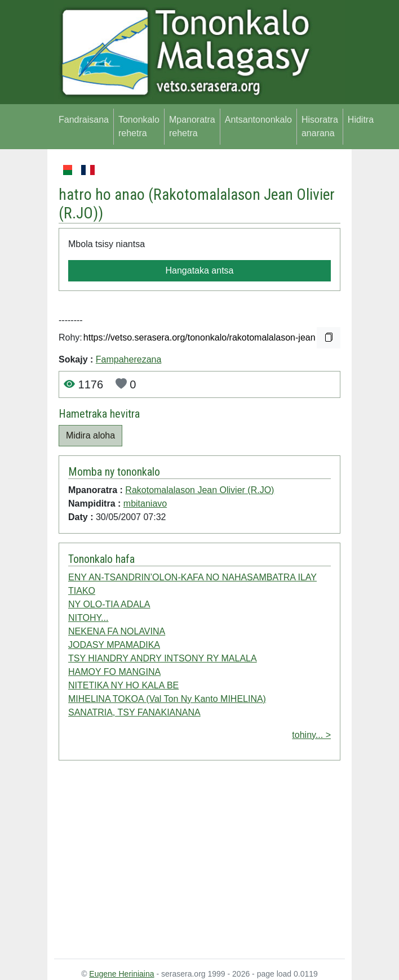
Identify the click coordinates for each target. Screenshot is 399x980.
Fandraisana (84, 120)
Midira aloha (90, 435)
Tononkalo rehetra (139, 126)
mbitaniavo (145, 504)
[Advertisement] (200, 862)
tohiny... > (311, 735)
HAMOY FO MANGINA (114, 672)
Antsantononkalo (258, 120)
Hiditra (361, 120)
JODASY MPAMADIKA (114, 645)
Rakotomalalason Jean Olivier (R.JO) (200, 490)
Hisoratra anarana (320, 126)
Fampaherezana (129, 359)
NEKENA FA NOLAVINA (117, 631)
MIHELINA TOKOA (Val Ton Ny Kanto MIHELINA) (167, 699)
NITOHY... (88, 618)
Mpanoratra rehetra (192, 126)
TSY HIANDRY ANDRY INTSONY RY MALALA (163, 658)
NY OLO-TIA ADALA (109, 604)
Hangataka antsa (200, 270)
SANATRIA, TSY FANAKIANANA (134, 712)
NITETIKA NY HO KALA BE (123, 685)
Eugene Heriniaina (121, 974)
